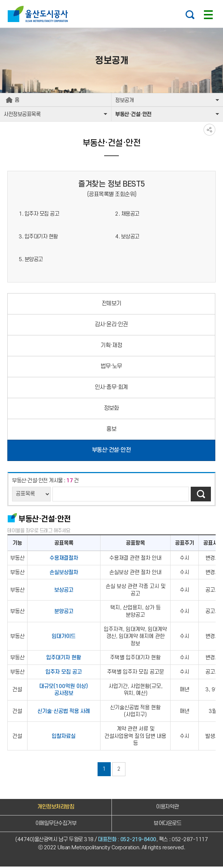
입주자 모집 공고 (64, 673)
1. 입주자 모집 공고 (39, 215)
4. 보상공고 (127, 238)
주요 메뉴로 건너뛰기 (111, 0)
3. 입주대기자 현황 (38, 238)
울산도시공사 (39, 14)
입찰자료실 (64, 737)
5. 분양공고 (31, 261)
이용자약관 (167, 808)
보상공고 (64, 591)
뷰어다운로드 (167, 824)
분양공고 (64, 613)
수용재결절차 (64, 559)
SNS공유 (209, 131)
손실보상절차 (64, 574)
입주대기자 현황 (64, 659)
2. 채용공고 (127, 215)
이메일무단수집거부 (56, 824)
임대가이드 (64, 638)
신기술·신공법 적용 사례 (64, 712)
